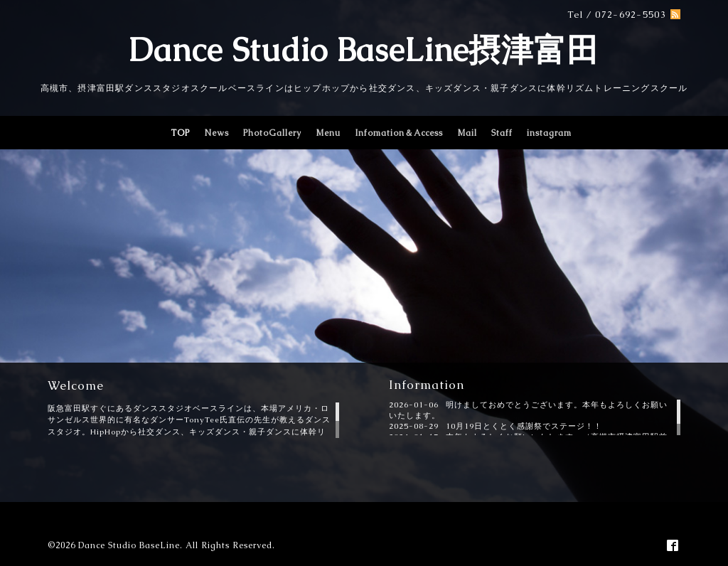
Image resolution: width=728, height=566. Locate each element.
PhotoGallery (272, 133)
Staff (502, 133)
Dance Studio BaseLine (129, 545)
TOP (180, 133)
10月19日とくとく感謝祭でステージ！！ (524, 426)
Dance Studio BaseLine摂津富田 (364, 50)
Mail (467, 133)
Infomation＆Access (399, 133)
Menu (328, 133)
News (216, 133)
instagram (549, 133)
